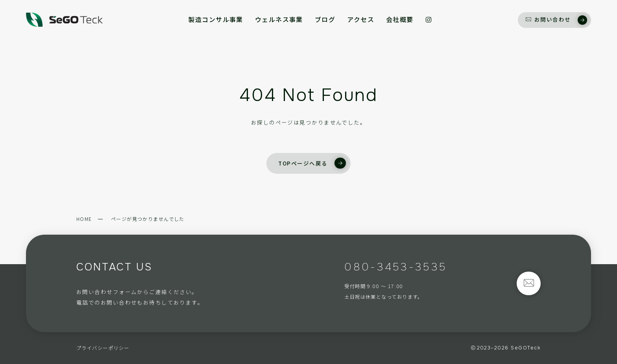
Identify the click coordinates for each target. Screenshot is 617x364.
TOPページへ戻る (312, 163)
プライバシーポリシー (103, 348)
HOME (84, 219)
